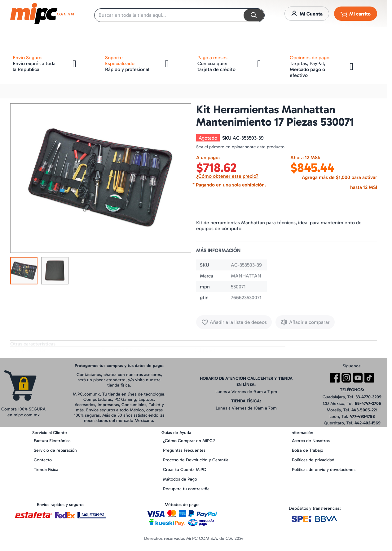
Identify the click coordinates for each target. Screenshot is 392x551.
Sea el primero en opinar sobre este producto (240, 147)
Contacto (43, 460)
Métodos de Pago (180, 479)
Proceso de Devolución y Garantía (196, 460)
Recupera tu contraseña (186, 489)
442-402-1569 (368, 423)
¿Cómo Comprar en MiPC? (189, 441)
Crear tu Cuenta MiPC (185, 470)
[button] (24, 272)
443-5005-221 (364, 410)
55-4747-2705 (368, 403)
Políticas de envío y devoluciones (324, 470)
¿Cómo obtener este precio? (227, 176)
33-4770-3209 (368, 397)
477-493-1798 (362, 417)
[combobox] (179, 15)
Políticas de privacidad (313, 460)
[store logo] (42, 14)
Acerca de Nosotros (311, 441)
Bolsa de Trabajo (308, 450)
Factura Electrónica (52, 441)
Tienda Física (46, 470)
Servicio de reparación (55, 450)
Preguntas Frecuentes (184, 450)
